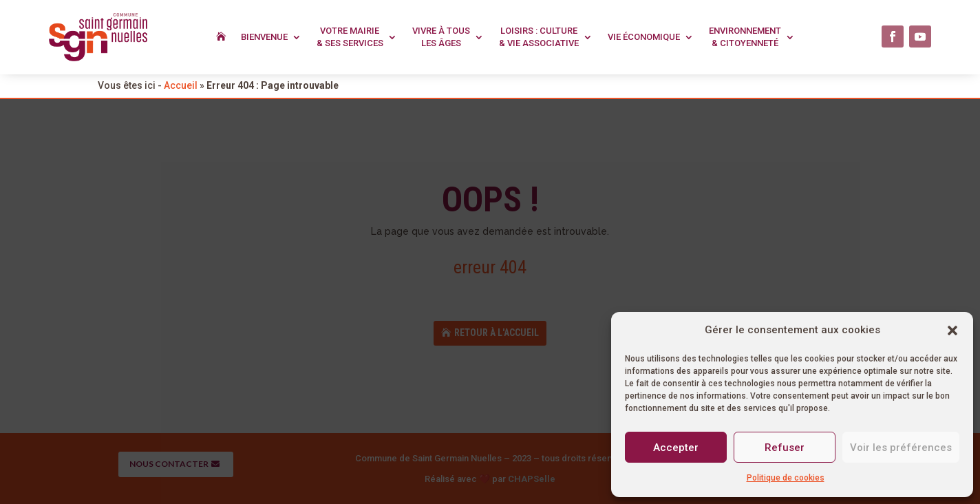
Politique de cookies (786, 478)
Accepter (676, 448)
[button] (952, 330)
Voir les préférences (901, 448)
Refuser (785, 448)
